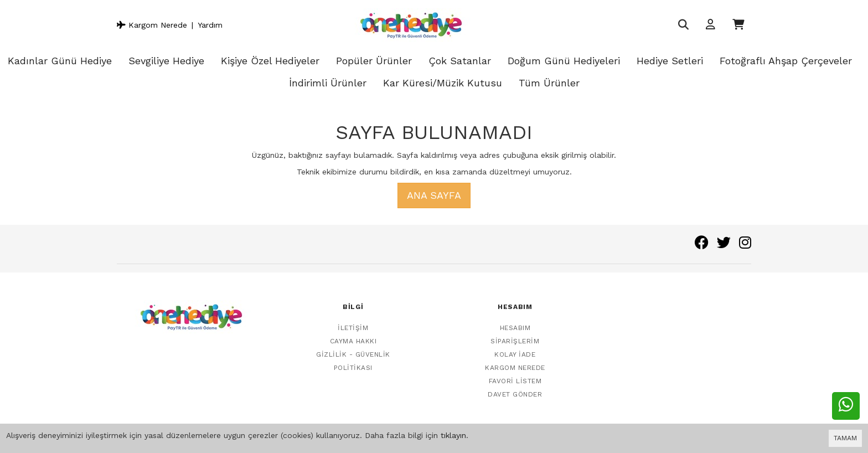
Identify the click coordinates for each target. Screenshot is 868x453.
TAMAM (845, 438)
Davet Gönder (515, 387)
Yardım (210, 25)
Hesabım (515, 320)
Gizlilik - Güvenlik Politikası (353, 353)
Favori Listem (515, 373)
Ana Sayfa (434, 195)
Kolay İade (515, 347)
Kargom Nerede (152, 25)
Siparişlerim (515, 333)
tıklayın (453, 435)
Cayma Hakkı (353, 333)
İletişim (353, 320)
